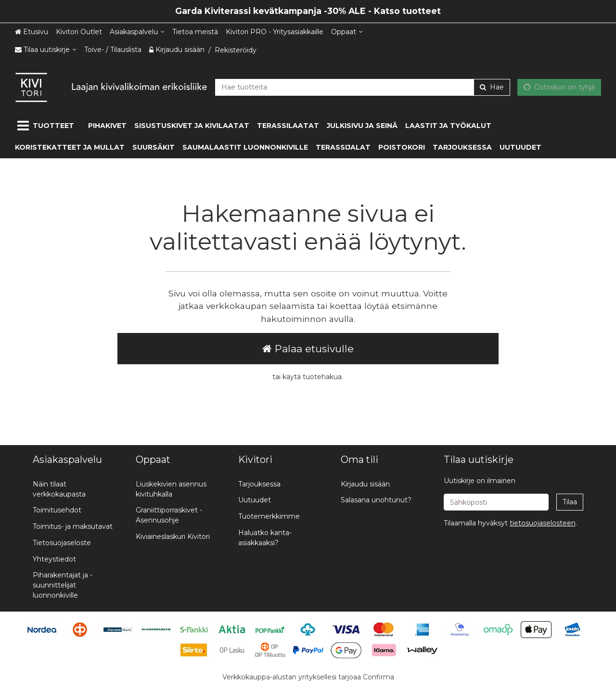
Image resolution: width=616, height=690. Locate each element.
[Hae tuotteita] (363, 87)
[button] (543, 523)
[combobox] (363, 87)
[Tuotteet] (48, 126)
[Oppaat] (347, 32)
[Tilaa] (570, 502)
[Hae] (492, 87)
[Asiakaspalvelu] (137, 32)
